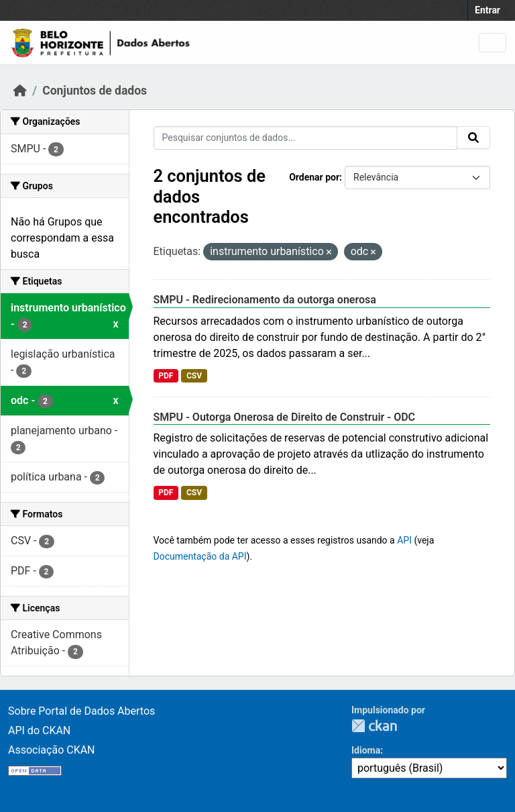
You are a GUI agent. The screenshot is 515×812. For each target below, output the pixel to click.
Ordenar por (314, 177)
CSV (194, 376)
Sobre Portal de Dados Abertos (81, 711)
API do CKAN (39, 730)
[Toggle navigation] (493, 43)
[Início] (20, 91)
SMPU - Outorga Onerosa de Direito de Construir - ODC (285, 417)
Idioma (366, 750)
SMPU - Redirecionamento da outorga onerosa (265, 300)
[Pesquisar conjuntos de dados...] (306, 138)
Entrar (488, 10)
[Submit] (473, 138)
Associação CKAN (52, 750)
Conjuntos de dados (95, 91)
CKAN (374, 726)
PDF (166, 376)
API (404, 540)
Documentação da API (200, 556)
